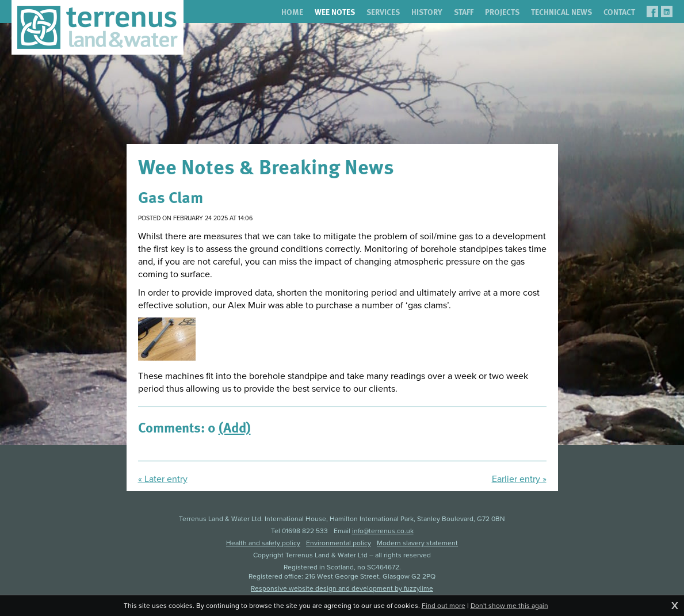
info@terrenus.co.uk (383, 531)
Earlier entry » (519, 479)
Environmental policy (339, 543)
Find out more (444, 606)
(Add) (235, 427)
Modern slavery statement (417, 543)
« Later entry (163, 479)
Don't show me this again (509, 606)
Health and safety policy (263, 543)
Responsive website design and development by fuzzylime (342, 588)
